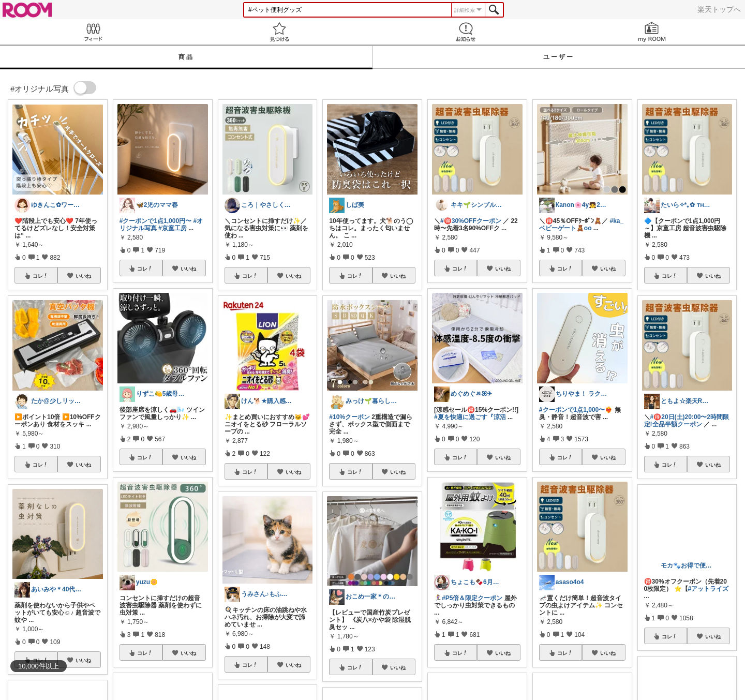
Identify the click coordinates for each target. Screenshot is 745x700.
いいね (83, 276)
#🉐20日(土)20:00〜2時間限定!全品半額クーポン (687, 421)
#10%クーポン (349, 417)
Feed (93, 32)
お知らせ (466, 32)
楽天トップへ (719, 9)
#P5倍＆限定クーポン (472, 598)
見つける (279, 32)
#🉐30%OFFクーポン (471, 221)
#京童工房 (173, 228)
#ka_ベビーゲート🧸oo (581, 225)
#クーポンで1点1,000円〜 (155, 221)
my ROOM (652, 32)
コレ (40, 276)
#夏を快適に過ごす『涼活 (470, 417)
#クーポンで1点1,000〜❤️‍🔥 (576, 410)
